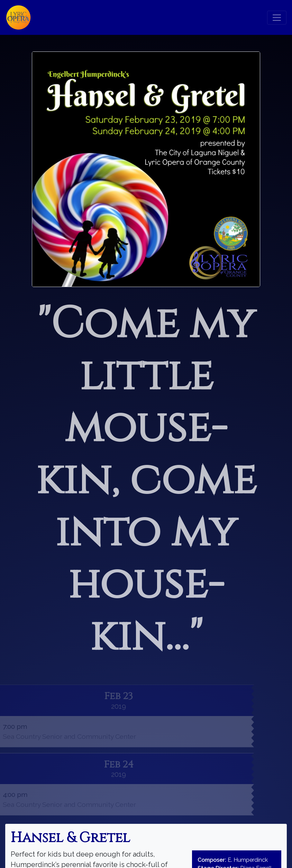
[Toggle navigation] (277, 18)
